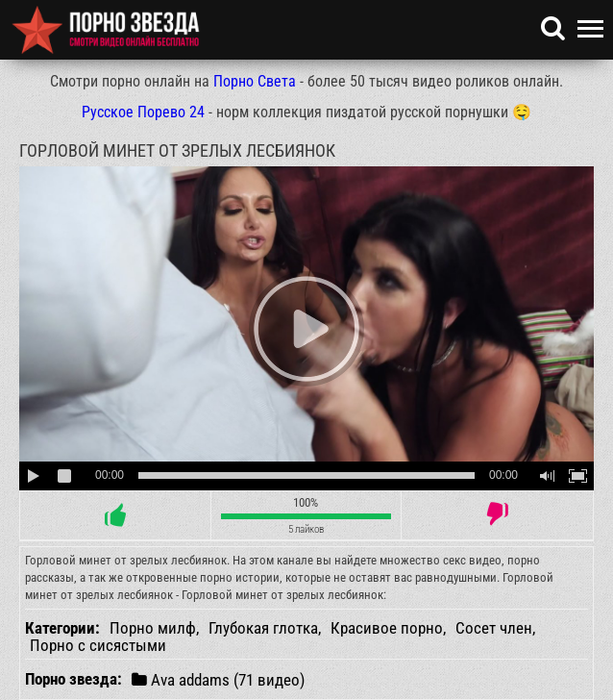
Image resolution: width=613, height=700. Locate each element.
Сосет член (494, 628)
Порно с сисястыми (98, 645)
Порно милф (153, 628)
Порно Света (255, 81)
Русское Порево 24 (143, 112)
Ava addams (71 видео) (218, 679)
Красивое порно (387, 628)
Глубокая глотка (263, 628)
